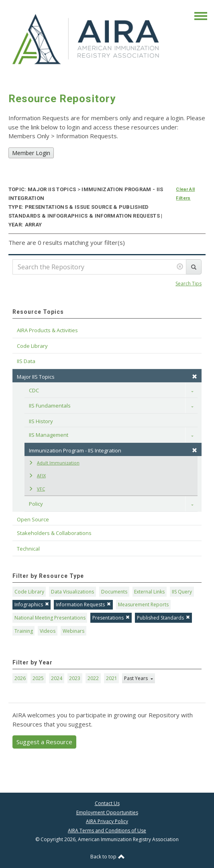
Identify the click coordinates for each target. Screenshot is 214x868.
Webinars (73, 631)
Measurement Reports (143, 605)
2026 (20, 678)
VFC (37, 489)
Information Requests (83, 605)
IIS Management (49, 435)
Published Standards (163, 618)
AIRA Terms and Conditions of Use (107, 831)
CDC (34, 390)
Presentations (111, 618)
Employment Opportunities (107, 812)
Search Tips (189, 284)
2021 (112, 678)
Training (24, 631)
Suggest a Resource (44, 742)
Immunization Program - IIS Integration (113, 450)
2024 (57, 678)
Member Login (31, 153)
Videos (48, 631)
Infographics (32, 605)
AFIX (37, 475)
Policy (36, 504)
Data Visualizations (72, 592)
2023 (75, 678)
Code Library (29, 592)
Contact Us (107, 803)
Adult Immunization (54, 463)
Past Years (137, 678)
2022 (93, 678)
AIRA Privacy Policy (107, 821)
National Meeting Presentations (50, 618)
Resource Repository (62, 99)
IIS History (41, 421)
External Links (149, 592)
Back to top (107, 857)
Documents (114, 592)
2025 (38, 678)
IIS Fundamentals (50, 406)
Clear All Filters (185, 194)
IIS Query (182, 592)
